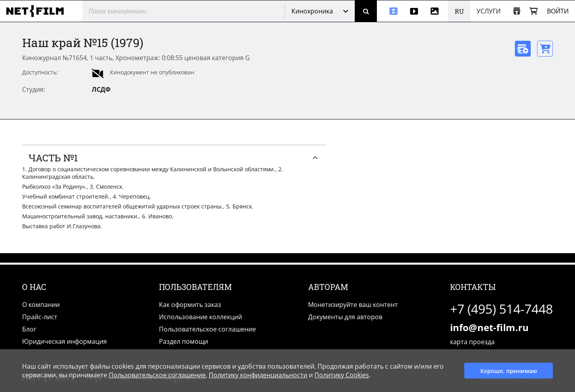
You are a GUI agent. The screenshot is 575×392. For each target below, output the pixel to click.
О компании (41, 305)
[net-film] (38, 11)
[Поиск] (366, 11)
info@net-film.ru (489, 327)
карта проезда (472, 342)
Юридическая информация (64, 341)
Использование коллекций (200, 317)
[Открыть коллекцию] (517, 11)
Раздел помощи (183, 341)
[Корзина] (533, 11)
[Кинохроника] (390, 11)
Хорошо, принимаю (509, 371)
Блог (29, 329)
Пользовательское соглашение (207, 329)
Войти (558, 11)
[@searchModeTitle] (181, 11)
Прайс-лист (40, 317)
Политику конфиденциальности (258, 375)
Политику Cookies (342, 375)
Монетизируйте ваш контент (353, 305)
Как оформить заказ (190, 305)
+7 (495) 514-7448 (501, 309)
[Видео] (414, 11)
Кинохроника (312, 11)
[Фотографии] (436, 11)
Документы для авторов (345, 317)
